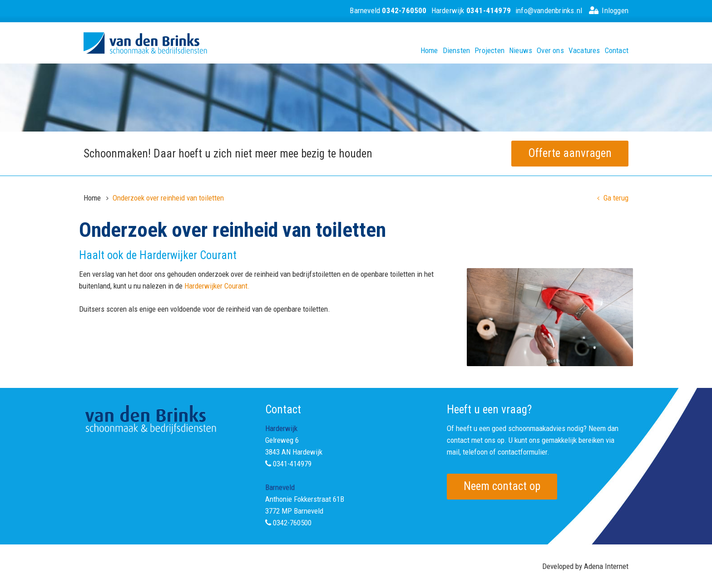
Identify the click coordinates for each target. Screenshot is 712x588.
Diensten (457, 51)
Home (429, 51)
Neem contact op (502, 486)
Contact (617, 51)
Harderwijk (471, 10)
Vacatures (584, 51)
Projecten (489, 51)
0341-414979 (292, 464)
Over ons (550, 51)
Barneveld (388, 10)
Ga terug (613, 198)
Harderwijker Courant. (217, 286)
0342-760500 (292, 523)
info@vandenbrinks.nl (549, 10)
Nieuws (521, 51)
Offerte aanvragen (570, 153)
